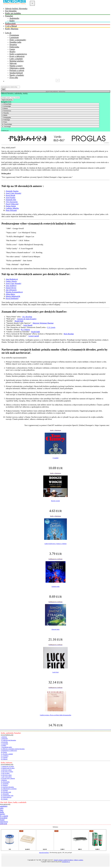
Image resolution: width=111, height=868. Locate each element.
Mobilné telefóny (17, 61)
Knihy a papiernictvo (18, 54)
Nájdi (3, 89)
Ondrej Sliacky (11, 281)
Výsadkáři (55, 458)
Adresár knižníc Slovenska (16, 9)
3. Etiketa (5, 108)
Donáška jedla (15, 42)
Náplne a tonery (16, 66)
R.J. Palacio (25, 330)
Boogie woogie (55, 501)
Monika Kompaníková (14, 292)
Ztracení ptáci (56, 629)
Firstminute (14, 35)
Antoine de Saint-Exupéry (27, 319)
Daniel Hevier (11, 288)
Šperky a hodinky (17, 75)
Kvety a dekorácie (17, 56)
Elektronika (14, 47)
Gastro (12, 49)
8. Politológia (6, 120)
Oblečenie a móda (17, 68)
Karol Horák (10, 195)
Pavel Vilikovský (12, 204)
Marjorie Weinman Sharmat (43, 323)
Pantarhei (9, 16)
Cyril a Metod (11, 26)
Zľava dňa (14, 78)
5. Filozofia (5, 113)
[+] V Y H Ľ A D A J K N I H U (56, 91)
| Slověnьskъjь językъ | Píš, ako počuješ (55, 853)
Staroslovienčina (44, 853)
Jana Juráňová (11, 286)
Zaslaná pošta (55, 586)
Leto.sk (8, 33)
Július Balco (10, 294)
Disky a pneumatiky (18, 40)
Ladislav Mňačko (12, 208)
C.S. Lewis (51, 327)
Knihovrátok (10, 23)
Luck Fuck (55, 672)
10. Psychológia (7, 124)
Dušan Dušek (11, 206)
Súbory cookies (79, 860)
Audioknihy (14, 18)
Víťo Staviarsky (12, 202)
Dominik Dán (11, 200)
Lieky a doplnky (16, 59)
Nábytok (13, 63)
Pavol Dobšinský (12, 298)
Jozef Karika (11, 198)
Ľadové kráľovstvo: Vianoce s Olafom (55, 544)
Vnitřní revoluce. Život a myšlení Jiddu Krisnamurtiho (55, 715)
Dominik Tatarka (12, 191)
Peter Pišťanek (11, 210)
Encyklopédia (11, 11)
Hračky (12, 52)
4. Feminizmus (6, 111)
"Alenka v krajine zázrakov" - (17, 336)
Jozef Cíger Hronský (14, 193)
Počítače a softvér (17, 70)
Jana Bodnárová (12, 279)
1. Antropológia (7, 104)
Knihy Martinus (12, 29)
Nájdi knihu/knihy (7, 100)
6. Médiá (4, 115)
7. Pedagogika (6, 117)
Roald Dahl (19, 321)
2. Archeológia (6, 106)
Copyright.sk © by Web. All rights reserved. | (41, 860)
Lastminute (14, 37)
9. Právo (4, 122)
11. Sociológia (6, 126)
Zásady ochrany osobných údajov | (64, 860)
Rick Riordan (69, 334)
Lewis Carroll (34, 336)
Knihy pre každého (13, 13)
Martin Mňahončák (13, 296)
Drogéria (13, 45)
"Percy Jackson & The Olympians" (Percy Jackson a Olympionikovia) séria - (35, 334)
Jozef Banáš (28, 325)
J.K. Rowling (27, 317)
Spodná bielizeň (16, 73)
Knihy (12, 21)
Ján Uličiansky (11, 290)
